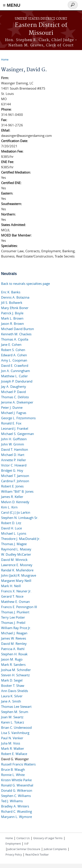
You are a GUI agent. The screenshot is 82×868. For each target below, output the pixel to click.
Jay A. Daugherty (14, 386)
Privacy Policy (14, 854)
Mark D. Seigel (12, 680)
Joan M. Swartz (12, 717)
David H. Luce (11, 528)
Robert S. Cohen (13, 350)
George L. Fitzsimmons (18, 418)
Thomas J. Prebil (13, 623)
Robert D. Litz (11, 523)
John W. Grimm (13, 444)
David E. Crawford (15, 365)
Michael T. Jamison (15, 476)
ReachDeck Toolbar (37, 854)
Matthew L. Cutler (14, 376)
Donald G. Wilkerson (17, 790)
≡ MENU (12, 5)
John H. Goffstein (14, 439)
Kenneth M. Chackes (16, 334)
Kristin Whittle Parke (16, 780)
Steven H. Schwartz (15, 675)
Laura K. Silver (12, 696)
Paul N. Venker (12, 738)
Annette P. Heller (14, 460)
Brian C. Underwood (16, 727)
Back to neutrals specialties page (25, 284)
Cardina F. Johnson (15, 481)
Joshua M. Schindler (16, 670)
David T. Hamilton (15, 449)
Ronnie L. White (13, 775)
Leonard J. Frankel (15, 428)
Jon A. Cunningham (16, 371)
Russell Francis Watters (18, 764)
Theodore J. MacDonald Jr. (21, 539)
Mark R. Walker (13, 748)
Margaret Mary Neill (16, 581)
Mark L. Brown (12, 318)
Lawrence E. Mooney (17, 565)
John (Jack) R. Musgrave (19, 575)
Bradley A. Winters (15, 806)
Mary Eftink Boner (15, 308)
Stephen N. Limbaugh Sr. (20, 518)
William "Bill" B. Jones (17, 491)
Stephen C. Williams (16, 796)
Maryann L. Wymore (17, 817)
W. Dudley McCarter (16, 554)
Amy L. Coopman (14, 360)
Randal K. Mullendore (17, 570)
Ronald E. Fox (11, 423)
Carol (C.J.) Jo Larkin (16, 512)
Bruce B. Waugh (13, 769)
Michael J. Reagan (14, 633)
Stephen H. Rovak (14, 654)
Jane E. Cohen (11, 344)
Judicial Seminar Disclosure (24, 849)
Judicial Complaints (55, 849)
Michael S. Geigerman (17, 434)
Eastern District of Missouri (41, 29)
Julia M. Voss (11, 743)
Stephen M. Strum (15, 712)
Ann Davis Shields (15, 691)
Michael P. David (13, 392)
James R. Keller (12, 497)
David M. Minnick (14, 560)
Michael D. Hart (13, 455)
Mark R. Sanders (13, 664)
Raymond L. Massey (16, 549)
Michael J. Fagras (14, 413)
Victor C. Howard (14, 465)
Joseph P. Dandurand (17, 381)
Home (5, 59)
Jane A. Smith (11, 701)
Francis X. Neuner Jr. (16, 591)
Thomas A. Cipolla (15, 339)
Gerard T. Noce (12, 596)
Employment (13, 844)
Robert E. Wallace (14, 754)
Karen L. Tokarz (13, 722)
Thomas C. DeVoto (15, 397)
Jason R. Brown (12, 324)
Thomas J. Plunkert (15, 612)
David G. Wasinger (15, 759)
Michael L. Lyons (14, 533)
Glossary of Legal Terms (48, 838)
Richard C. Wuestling (17, 811)
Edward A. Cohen (14, 355)
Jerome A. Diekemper (17, 402)
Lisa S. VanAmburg (15, 733)
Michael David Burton (17, 329)
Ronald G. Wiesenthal (17, 785)
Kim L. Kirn (9, 507)
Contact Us (23, 838)
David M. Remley (14, 644)
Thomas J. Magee (14, 544)
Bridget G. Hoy (12, 470)
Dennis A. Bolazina (15, 297)
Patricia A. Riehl (13, 649)
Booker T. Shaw (13, 685)
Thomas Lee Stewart (16, 706)
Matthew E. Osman (15, 602)
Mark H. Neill (11, 586)
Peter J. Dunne (12, 407)
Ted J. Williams (12, 801)
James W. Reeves (14, 638)
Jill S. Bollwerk (12, 303)
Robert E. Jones (12, 486)
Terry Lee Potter (13, 617)
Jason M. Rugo (12, 659)
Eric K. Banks (11, 292)
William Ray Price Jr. (16, 628)
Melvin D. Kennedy (15, 502)
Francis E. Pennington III (19, 607)
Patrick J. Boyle (12, 313)
